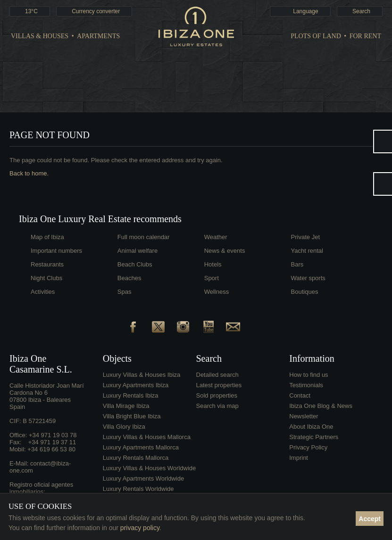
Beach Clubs (135, 264)
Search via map (217, 406)
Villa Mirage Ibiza (126, 406)
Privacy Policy (308, 447)
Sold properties (217, 395)
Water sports (308, 278)
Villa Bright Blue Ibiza (132, 416)
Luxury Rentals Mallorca (136, 458)
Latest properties (219, 385)
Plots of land (316, 36)
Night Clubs (46, 278)
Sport (212, 278)
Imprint (299, 458)
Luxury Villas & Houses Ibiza (142, 375)
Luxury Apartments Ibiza (136, 385)
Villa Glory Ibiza (124, 427)
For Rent (365, 36)
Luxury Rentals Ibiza (131, 395)
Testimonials (306, 385)
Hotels (213, 264)
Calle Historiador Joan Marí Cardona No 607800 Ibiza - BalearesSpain (47, 396)
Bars (297, 264)
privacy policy (140, 528)
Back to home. (29, 173)
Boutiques (305, 292)
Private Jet (305, 237)
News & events (225, 251)
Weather (216, 237)
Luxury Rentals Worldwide (138, 489)
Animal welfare (138, 251)
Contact (300, 395)
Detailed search (217, 375)
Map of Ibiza (47, 237)
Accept (370, 519)
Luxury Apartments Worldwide (143, 478)
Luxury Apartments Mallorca (141, 447)
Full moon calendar (144, 237)
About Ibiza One (311, 427)
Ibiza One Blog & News (321, 406)
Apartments (98, 36)
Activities (43, 292)
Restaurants (47, 264)
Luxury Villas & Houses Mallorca (147, 437)
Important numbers (56, 251)
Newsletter (304, 416)
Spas (125, 292)
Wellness (217, 292)
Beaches (129, 278)
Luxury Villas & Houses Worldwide (150, 468)
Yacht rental (307, 251)
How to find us (309, 375)
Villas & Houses (40, 36)
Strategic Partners (314, 437)
